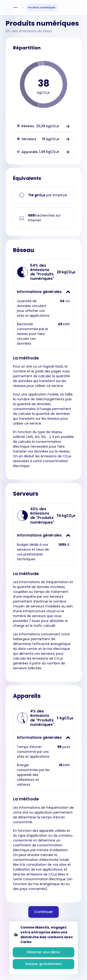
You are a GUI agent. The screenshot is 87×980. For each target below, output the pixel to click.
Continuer (43, 912)
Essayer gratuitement (43, 964)
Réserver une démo (44, 952)
